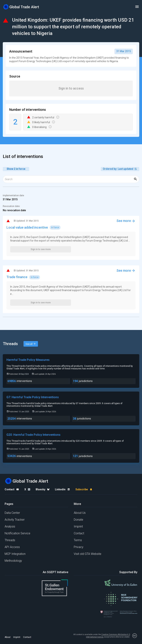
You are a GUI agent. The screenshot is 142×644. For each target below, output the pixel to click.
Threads (10, 540)
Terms (78, 540)
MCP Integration (15, 554)
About (8, 637)
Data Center (12, 513)
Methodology (13, 561)
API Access (12, 547)
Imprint (78, 526)
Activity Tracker (15, 520)
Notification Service (17, 533)
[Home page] (21, 7)
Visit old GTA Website (88, 554)
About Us (80, 513)
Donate (78, 520)
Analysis (10, 526)
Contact (79, 533)
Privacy (79, 547)
